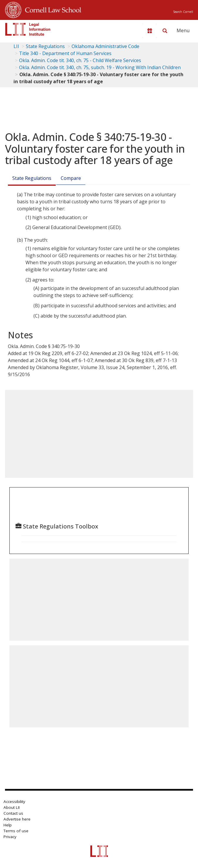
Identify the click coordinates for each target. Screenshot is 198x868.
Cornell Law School (51, 9)
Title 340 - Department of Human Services (65, 53)
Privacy (10, 837)
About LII (12, 807)
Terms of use (16, 831)
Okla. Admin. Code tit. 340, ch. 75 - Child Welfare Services (80, 60)
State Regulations (45, 46)
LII (16, 46)
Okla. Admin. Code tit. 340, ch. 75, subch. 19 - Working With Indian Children (100, 67)
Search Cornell (183, 12)
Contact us (13, 813)
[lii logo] (28, 29)
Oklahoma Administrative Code (105, 46)
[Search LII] (165, 31)
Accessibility (14, 802)
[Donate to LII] (150, 31)
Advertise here (17, 819)
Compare (71, 178)
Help (8, 825)
